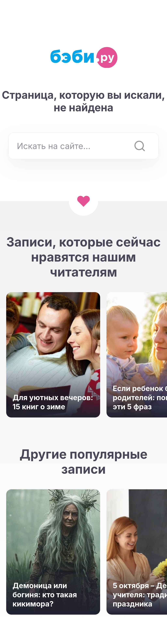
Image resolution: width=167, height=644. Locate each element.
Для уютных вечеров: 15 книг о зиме (53, 402)
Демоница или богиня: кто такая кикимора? (45, 595)
